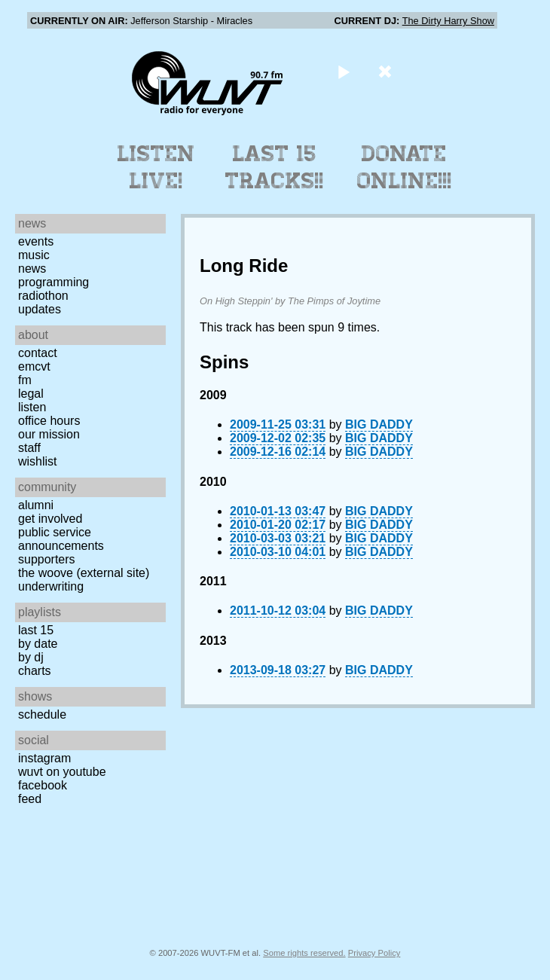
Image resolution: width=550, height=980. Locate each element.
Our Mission (49, 434)
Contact (38, 353)
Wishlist (38, 461)
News (32, 269)
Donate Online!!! (405, 167)
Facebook (43, 785)
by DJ (31, 657)
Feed (30, 799)
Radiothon (43, 296)
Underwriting (51, 586)
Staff (29, 448)
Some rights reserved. (304, 953)
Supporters (47, 559)
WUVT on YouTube (62, 772)
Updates (40, 309)
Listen (32, 407)
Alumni (36, 505)
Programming (53, 282)
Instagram (44, 758)
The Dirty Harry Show (448, 21)
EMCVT (34, 366)
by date (38, 644)
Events (36, 241)
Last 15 (36, 630)
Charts (35, 671)
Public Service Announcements (61, 539)
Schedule (42, 714)
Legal (31, 394)
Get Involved (50, 519)
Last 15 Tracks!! (275, 167)
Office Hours (49, 421)
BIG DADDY (379, 424)
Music (34, 255)
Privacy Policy (374, 953)
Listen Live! (156, 167)
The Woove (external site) (84, 573)
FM (25, 380)
